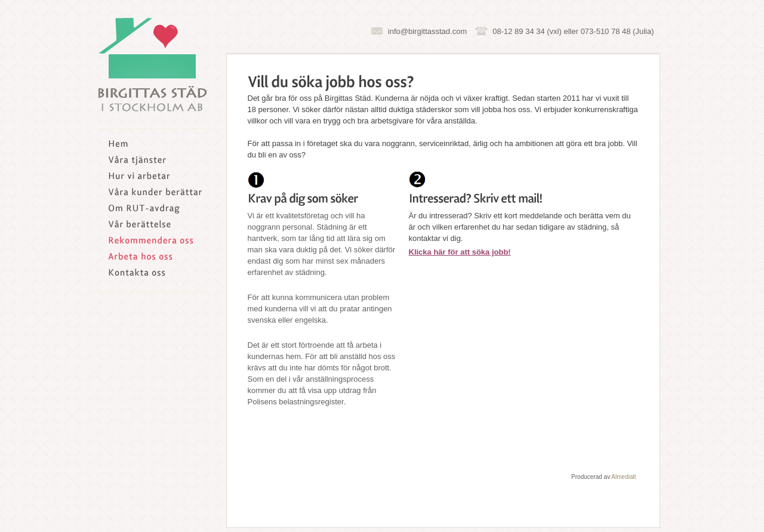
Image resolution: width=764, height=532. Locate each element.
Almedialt (623, 477)
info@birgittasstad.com (427, 31)
